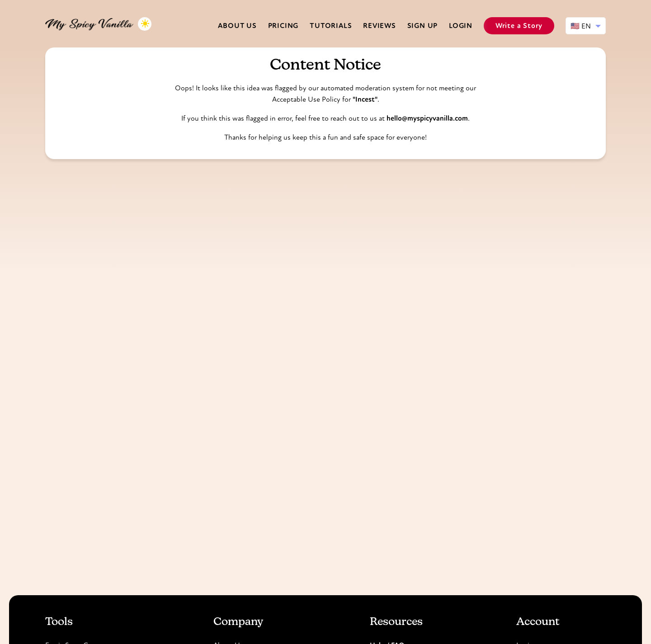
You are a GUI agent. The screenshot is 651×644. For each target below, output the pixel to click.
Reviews (380, 26)
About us (237, 26)
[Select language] (586, 26)
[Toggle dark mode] (145, 24)
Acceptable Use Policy (306, 99)
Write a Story (519, 26)
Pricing (283, 26)
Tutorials (331, 26)
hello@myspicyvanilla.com (427, 118)
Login (461, 26)
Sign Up (423, 26)
